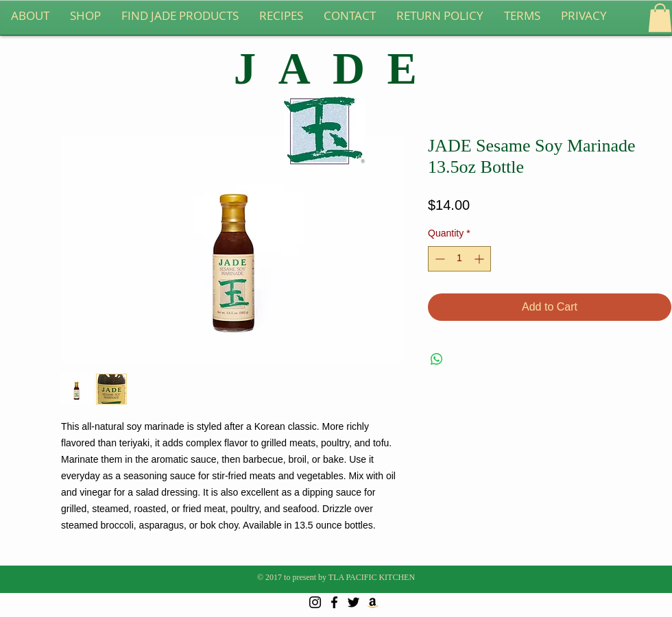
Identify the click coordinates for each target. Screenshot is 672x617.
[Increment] (480, 259)
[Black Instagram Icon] (315, 602)
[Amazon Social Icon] (373, 602)
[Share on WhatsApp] (437, 359)
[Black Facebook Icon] (334, 602)
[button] (660, 18)
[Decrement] (439, 259)
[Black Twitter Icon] (353, 602)
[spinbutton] (459, 259)
